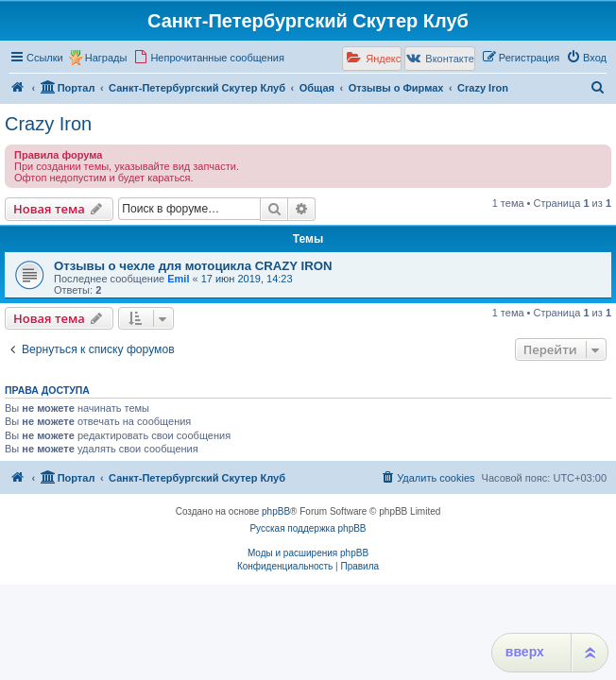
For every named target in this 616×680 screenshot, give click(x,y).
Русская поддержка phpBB (308, 528)
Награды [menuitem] (106, 58)
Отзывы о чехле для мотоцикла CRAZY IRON (193, 266)
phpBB (276, 511)
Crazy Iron (48, 124)
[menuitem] (209, 58)
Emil (178, 279)
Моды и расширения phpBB (308, 553)
